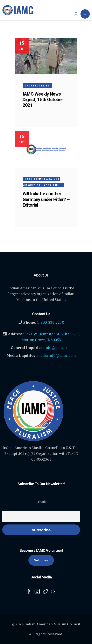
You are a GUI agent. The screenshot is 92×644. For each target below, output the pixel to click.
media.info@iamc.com (56, 355)
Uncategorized (37, 86)
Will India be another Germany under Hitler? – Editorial (46, 199)
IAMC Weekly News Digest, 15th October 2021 (43, 100)
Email (41, 502)
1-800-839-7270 (51, 322)
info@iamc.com (58, 347)
